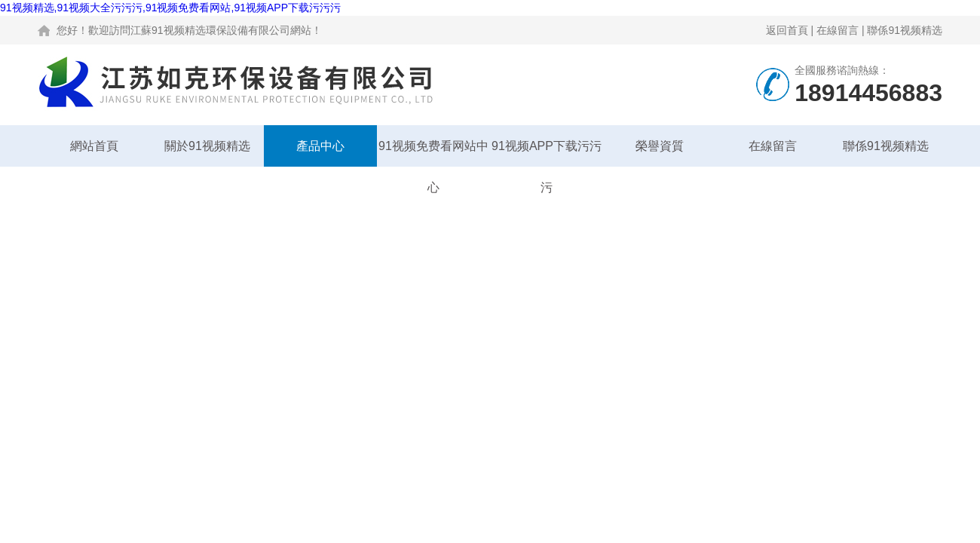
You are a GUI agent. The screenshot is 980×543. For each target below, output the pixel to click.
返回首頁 (787, 30)
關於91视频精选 (207, 146)
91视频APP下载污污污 (547, 153)
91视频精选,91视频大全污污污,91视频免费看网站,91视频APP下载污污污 (170, 8)
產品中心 (320, 146)
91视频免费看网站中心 (433, 153)
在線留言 (838, 30)
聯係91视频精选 (905, 30)
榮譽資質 (660, 146)
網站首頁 (94, 146)
